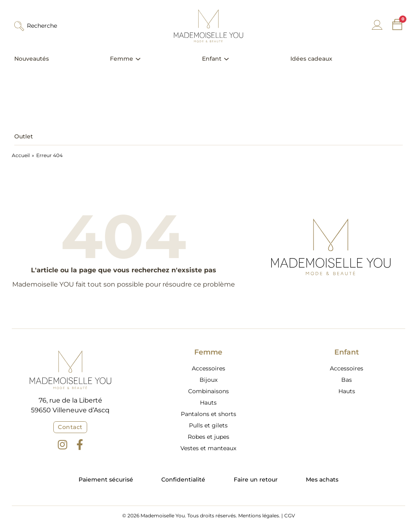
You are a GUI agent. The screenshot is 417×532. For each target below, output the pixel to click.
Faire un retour (256, 479)
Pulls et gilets (208, 425)
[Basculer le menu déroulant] (138, 59)
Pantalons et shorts (208, 414)
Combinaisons (208, 391)
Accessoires (208, 368)
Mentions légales (259, 516)
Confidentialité (183, 479)
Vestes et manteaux (208, 448)
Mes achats (322, 479)
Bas (347, 380)
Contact (70, 427)
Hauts (208, 403)
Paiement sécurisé (106, 479)
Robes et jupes (208, 437)
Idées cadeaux (311, 59)
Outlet (24, 136)
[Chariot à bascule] (397, 25)
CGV (290, 516)
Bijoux (208, 380)
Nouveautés (32, 59)
